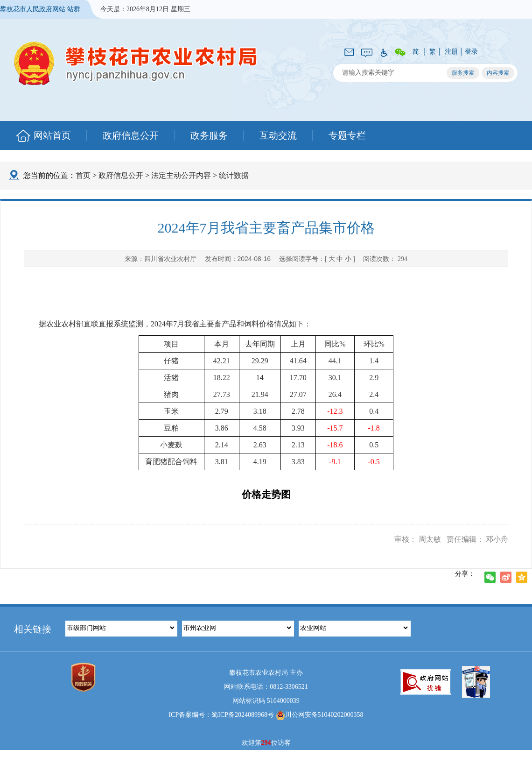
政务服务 (209, 135)
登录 (471, 52)
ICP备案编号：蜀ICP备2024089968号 (221, 715)
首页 (83, 175)
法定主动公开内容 (181, 175)
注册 (451, 52)
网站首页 (52, 135)
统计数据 (234, 175)
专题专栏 (347, 135)
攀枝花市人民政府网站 (33, 9)
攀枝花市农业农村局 (136, 63)
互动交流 (278, 135)
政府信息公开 (131, 135)
